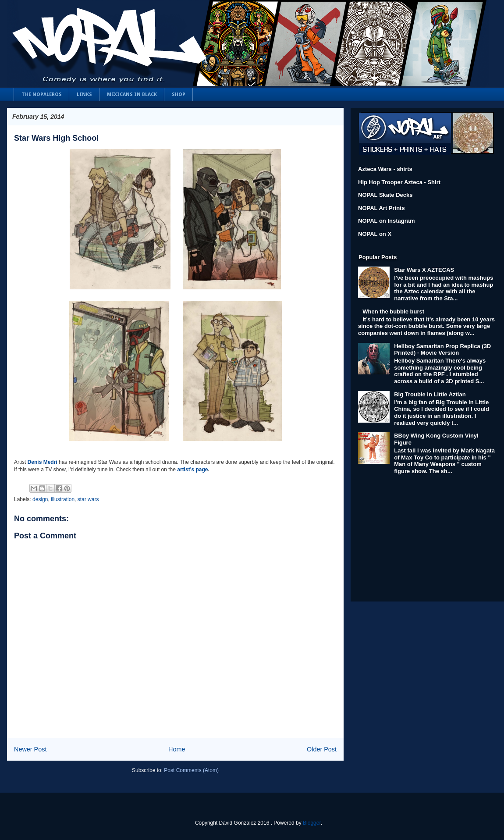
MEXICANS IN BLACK (132, 94)
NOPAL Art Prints (382, 208)
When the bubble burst (393, 311)
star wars (88, 499)
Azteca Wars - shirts (385, 169)
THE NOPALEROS (42, 94)
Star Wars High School (56, 138)
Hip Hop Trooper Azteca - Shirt (399, 182)
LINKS (84, 94)
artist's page (192, 470)
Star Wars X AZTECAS (424, 270)
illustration (63, 499)
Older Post (322, 749)
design (40, 499)
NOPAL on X (375, 234)
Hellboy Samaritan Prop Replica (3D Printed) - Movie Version (442, 350)
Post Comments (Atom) (191, 770)
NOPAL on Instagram (387, 221)
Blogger (312, 823)
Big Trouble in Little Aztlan (430, 394)
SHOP (179, 94)
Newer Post (30, 749)
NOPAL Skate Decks (385, 195)
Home (177, 749)
